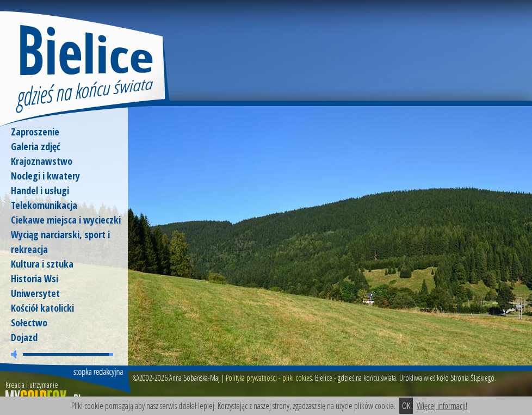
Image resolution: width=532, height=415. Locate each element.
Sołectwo (29, 323)
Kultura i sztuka (42, 264)
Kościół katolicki (42, 308)
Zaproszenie (35, 132)
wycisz (16, 354)
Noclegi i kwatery (45, 176)
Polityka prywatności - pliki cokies (269, 378)
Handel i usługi (40, 190)
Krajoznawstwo (42, 161)
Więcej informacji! (442, 406)
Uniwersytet (35, 293)
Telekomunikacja (44, 205)
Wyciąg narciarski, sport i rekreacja (60, 242)
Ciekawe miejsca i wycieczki (66, 220)
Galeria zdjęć (36, 146)
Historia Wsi (35, 278)
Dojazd (24, 337)
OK (406, 406)
